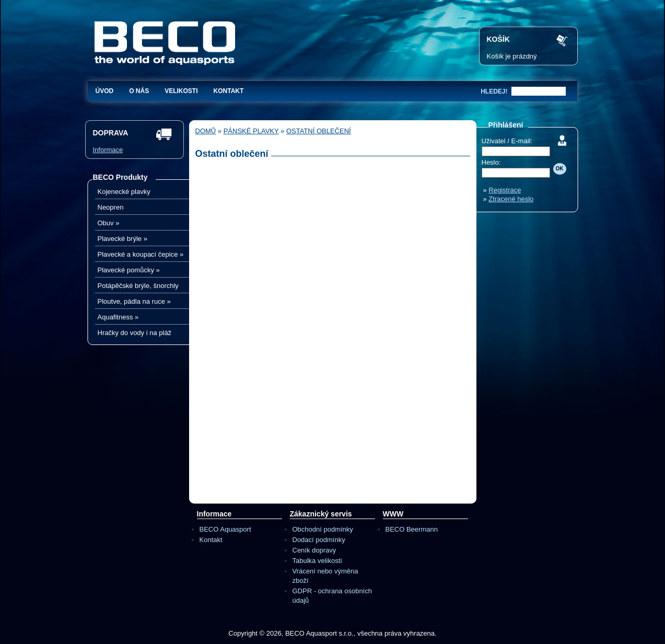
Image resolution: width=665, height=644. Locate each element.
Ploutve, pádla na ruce (134, 301)
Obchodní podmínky (323, 529)
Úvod (105, 91)
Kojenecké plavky (124, 192)
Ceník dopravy (314, 550)
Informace (108, 150)
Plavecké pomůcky (129, 270)
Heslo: (491, 162)
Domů (206, 131)
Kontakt (229, 91)
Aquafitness (118, 317)
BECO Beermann (412, 529)
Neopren (111, 207)
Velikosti (181, 91)
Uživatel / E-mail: (507, 141)
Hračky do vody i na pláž (135, 333)
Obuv (109, 223)
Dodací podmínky (319, 540)
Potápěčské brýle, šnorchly (138, 286)
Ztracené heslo (511, 199)
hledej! (494, 91)
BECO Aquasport (225, 529)
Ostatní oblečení (319, 131)
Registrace (505, 190)
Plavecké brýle (122, 239)
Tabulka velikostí (317, 561)
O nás (139, 91)
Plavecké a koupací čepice (141, 254)
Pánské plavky (251, 131)
